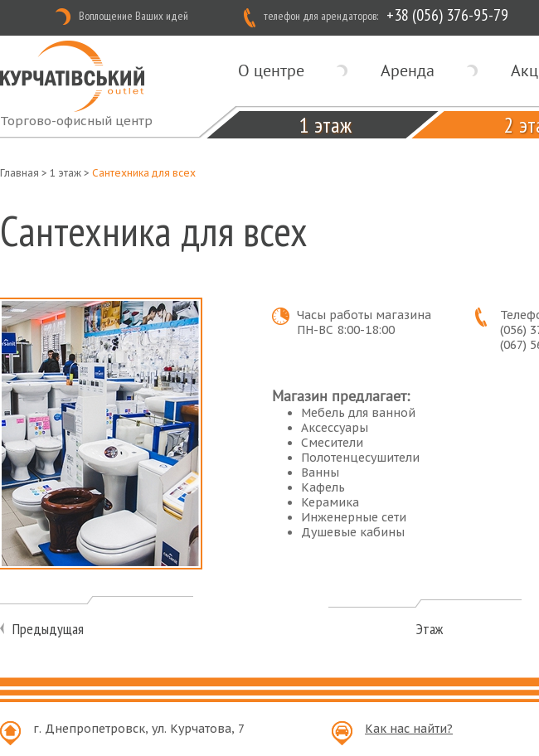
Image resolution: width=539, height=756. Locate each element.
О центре (271, 70)
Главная (19, 173)
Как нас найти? (409, 729)
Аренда (408, 70)
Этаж (430, 629)
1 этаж (325, 125)
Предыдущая (48, 629)
